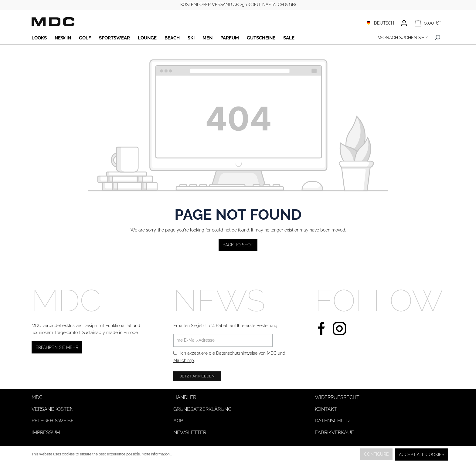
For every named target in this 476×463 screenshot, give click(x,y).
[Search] (437, 38)
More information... (156, 454)
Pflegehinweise (53, 421)
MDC (272, 353)
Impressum (46, 433)
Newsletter (190, 433)
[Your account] (404, 23)
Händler (185, 397)
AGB (178, 421)
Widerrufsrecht (337, 397)
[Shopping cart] (428, 23)
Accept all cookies (422, 455)
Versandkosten (53, 409)
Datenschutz (333, 421)
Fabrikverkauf (334, 433)
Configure (376, 454)
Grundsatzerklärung (202, 409)
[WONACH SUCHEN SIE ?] (401, 38)
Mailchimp (184, 360)
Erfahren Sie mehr (57, 347)
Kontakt (326, 409)
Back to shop (238, 245)
